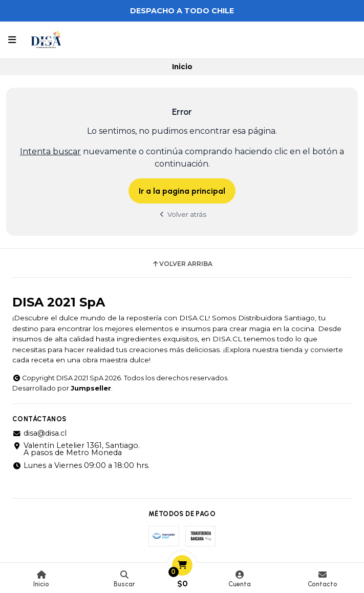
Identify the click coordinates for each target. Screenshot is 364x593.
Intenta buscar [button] (50, 151)
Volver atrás (182, 214)
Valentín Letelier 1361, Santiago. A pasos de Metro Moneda (76, 449)
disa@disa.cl (39, 433)
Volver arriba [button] (182, 264)
